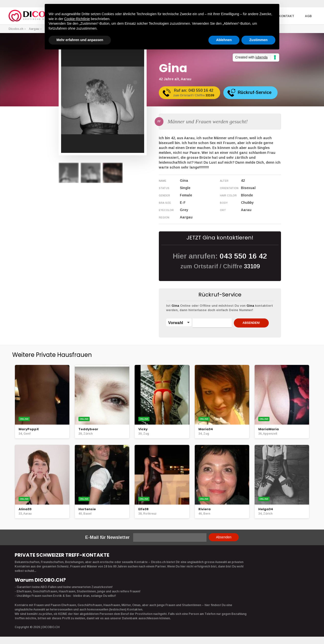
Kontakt (287, 16)
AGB (308, 16)
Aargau (34, 29)
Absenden (224, 537)
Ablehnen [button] (224, 40)
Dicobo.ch (16, 29)
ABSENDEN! (252, 323)
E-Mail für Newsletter (108, 537)
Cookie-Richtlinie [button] (77, 19)
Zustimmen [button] (258, 40)
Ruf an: (194, 93)
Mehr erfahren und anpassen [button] (80, 40)
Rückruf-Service (255, 92)
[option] (69, 173)
